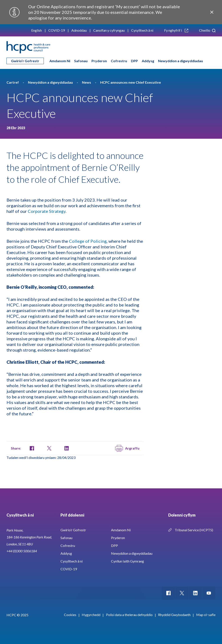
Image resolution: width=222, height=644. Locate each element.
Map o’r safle (206, 615)
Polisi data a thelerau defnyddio (129, 615)
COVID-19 (57, 30)
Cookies (70, 615)
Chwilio (207, 30)
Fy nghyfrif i (176, 30)
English (37, 30)
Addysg (148, 61)
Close (212, 12)
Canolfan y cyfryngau (109, 30)
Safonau (81, 61)
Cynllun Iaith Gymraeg (127, 561)
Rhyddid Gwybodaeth (174, 615)
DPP (134, 61)
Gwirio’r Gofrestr (25, 61)
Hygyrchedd (91, 615)
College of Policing (88, 241)
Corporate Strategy (47, 211)
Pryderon (99, 61)
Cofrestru (119, 61)
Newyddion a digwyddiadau (180, 61)
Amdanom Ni (60, 61)
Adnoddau (79, 30)
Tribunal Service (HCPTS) (194, 530)
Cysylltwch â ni (142, 30)
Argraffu (127, 448)
